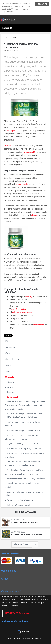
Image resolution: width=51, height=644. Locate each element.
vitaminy (35, 215)
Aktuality (10, 382)
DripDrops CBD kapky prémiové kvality (23, 444)
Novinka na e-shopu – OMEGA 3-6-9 (23, 431)
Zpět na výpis (11, 38)
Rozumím (42, 4)
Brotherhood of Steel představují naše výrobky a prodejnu (25, 455)
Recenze (10, 392)
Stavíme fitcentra (12, 359)
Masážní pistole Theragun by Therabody (23, 448)
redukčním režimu (19, 309)
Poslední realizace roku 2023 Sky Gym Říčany (26, 479)
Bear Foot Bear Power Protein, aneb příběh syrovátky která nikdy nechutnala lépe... (24, 472)
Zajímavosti (12, 397)
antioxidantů (29, 152)
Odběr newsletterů (11, 591)
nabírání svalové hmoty (22, 312)
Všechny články (23, 544)
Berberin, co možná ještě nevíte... (21, 500)
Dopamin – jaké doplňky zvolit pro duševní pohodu (24, 494)
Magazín (9, 377)
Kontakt (8, 371)
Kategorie (7, 28)
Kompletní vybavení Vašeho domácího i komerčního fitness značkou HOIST (22, 463)
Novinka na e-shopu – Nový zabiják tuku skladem (23, 424)
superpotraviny (14, 131)
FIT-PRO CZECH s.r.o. (17, 613)
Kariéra (8, 365)
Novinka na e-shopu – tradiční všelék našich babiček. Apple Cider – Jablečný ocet (25, 415)
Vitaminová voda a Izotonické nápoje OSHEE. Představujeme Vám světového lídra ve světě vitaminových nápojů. (25, 405)
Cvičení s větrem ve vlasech (18, 505)
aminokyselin (22, 184)
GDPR (8, 341)
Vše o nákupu (11, 347)
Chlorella (8, 146)
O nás (8, 353)
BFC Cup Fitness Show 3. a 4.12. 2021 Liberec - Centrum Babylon (22, 437)
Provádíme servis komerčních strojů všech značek (23, 485)
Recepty (10, 387)
